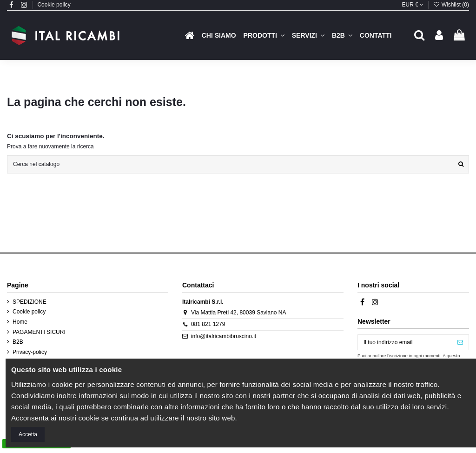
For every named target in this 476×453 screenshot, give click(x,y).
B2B (18, 342)
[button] (264, 35)
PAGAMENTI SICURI (39, 332)
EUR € (413, 5)
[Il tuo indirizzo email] (405, 342)
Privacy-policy (30, 352)
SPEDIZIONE (30, 302)
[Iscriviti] (460, 342)
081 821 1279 (208, 324)
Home (20, 322)
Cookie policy (54, 5)
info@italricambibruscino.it (224, 336)
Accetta (28, 434)
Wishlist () (451, 5)
